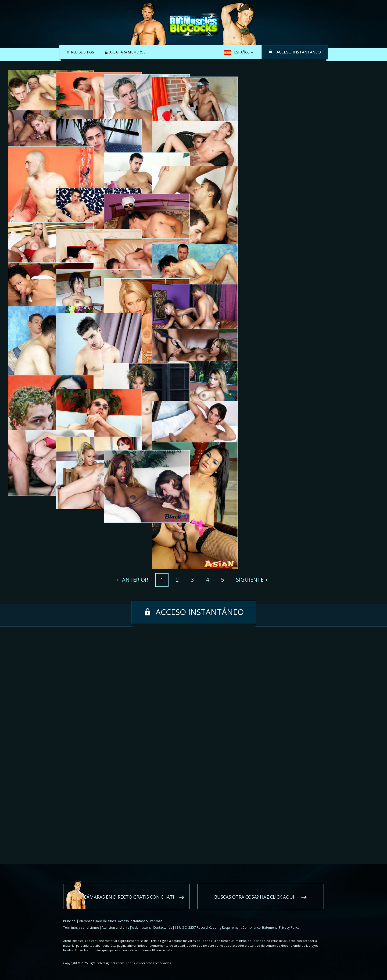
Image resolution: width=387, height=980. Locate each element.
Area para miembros (128, 52)
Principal (70, 921)
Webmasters (141, 927)
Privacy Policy (289, 927)
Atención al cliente (115, 927)
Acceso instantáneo (299, 52)
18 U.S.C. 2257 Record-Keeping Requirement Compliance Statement (226, 927)
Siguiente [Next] (250, 817)
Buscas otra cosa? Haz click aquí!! (255, 897)
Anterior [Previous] (134, 817)
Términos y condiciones (81, 927)
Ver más (156, 921)
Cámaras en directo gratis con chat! (129, 897)
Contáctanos (163, 927)
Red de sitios (83, 52)
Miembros (86, 921)
